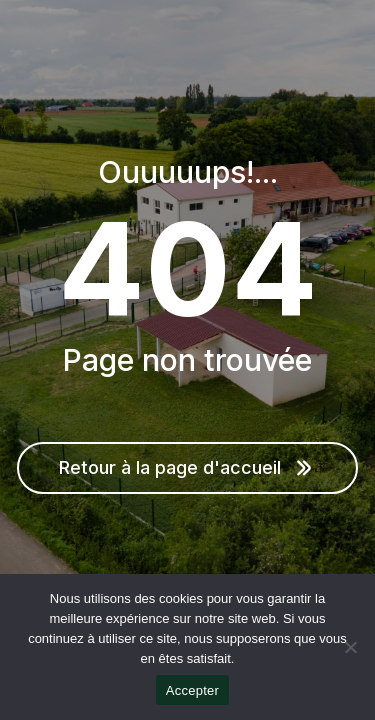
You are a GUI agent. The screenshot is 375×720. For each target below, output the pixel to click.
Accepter (192, 690)
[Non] (350, 647)
